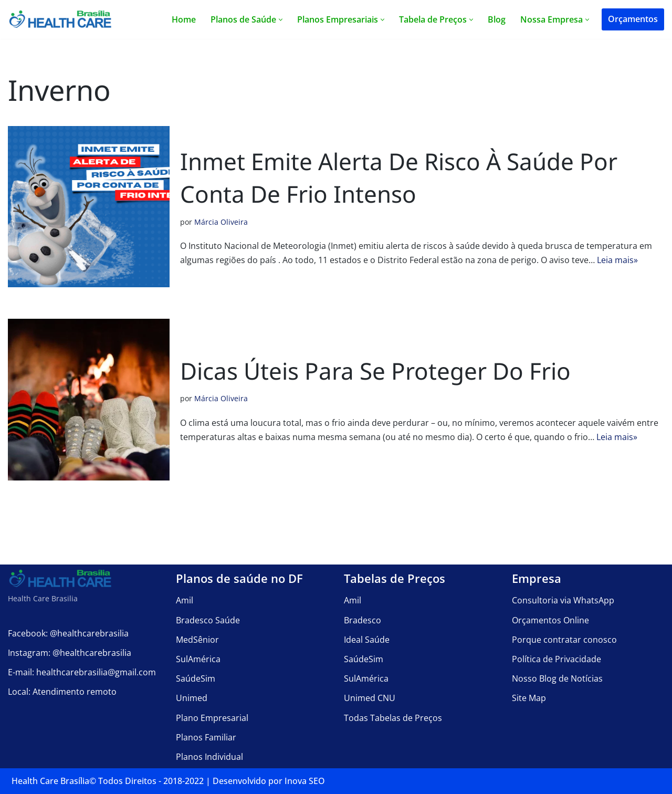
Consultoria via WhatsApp (563, 600)
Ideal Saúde (367, 639)
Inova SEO (305, 781)
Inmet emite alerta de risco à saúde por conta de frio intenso (399, 177)
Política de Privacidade (556, 659)
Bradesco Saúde (208, 620)
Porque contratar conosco (564, 639)
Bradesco (363, 620)
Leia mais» (617, 260)
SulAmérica (198, 659)
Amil (185, 600)
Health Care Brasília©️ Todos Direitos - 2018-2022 (108, 781)
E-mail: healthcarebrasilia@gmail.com (82, 672)
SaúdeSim (196, 678)
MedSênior (197, 639)
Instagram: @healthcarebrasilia (70, 652)
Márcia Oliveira (221, 222)
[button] (281, 20)
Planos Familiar (206, 737)
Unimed (192, 698)
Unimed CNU (370, 698)
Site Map (529, 698)
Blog (497, 19)
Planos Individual (209, 756)
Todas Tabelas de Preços (393, 717)
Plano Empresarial (212, 717)
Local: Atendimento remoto (62, 692)
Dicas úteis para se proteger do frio (375, 371)
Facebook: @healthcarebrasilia (68, 633)
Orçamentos (633, 19)
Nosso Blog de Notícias (557, 678)
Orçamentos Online (550, 620)
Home (184, 19)
